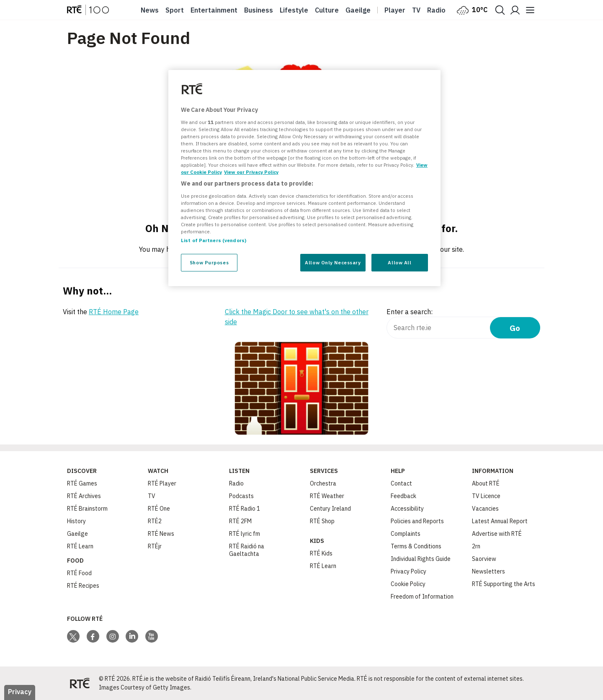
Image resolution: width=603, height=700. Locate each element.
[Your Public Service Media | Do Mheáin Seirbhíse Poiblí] (80, 683)
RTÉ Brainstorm (87, 509)
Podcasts (241, 496)
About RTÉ (486, 483)
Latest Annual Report (500, 521)
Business (259, 10)
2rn (476, 546)
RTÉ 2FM (240, 521)
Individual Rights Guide (421, 559)
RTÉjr (155, 546)
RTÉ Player (162, 483)
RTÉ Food (79, 573)
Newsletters (488, 571)
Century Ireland (330, 509)
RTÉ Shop (322, 521)
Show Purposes (209, 262)
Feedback (403, 496)
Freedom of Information (422, 597)
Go (515, 328)
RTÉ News (161, 534)
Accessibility (407, 509)
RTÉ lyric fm (245, 534)
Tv (416, 10)
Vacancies (485, 509)
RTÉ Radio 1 (245, 509)
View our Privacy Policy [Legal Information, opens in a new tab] (251, 172)
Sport (175, 10)
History (76, 521)
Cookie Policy (408, 584)
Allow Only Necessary (333, 262)
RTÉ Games (82, 483)
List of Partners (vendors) (214, 240)
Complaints (406, 534)
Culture (327, 10)
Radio (436, 10)
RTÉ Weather (327, 496)
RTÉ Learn (80, 546)
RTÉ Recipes (83, 586)
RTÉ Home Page (114, 312)
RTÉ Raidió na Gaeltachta (247, 550)
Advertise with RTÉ (497, 534)
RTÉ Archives (84, 496)
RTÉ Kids (321, 553)
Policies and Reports (417, 521)
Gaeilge (358, 10)
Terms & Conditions (416, 546)
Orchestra (323, 483)
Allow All (399, 262)
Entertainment (214, 10)
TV (152, 496)
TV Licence (486, 496)
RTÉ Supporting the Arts (504, 584)
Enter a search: (410, 312)
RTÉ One (159, 509)
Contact (401, 483)
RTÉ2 (155, 521)
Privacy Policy (408, 571)
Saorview (484, 559)
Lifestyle (294, 10)
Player (395, 10)
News (150, 10)
